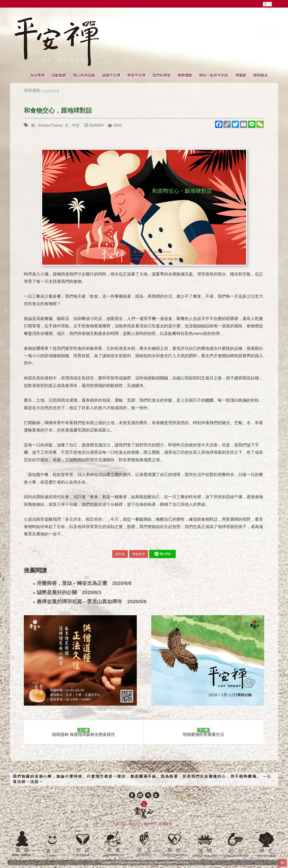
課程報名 (261, 75)
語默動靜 (59, 75)
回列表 (120, 554)
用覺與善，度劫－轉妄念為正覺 (82, 583)
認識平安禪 (111, 75)
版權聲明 (166, 824)
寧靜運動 (185, 75)
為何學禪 (37, 75)
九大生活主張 (51, 91)
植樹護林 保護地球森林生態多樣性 (84, 732)
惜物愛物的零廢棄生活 (203, 732)
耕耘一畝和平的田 (214, 75)
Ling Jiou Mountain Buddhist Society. (165, 862)
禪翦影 (241, 75)
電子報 (121, 824)
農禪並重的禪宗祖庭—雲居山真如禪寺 (90, 602)
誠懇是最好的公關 (67, 593)
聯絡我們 (135, 824)
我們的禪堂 (162, 75)
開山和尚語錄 (84, 75)
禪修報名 (139, 554)
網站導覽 (150, 824)
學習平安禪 (136, 75)
